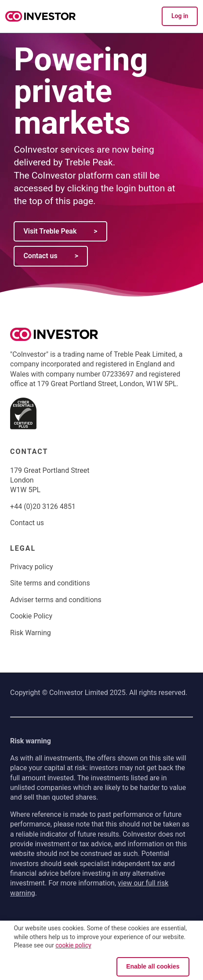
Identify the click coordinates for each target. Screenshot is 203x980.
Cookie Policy (31, 616)
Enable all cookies (153, 966)
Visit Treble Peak (60, 231)
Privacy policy (32, 567)
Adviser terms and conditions (56, 600)
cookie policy (73, 945)
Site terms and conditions (50, 583)
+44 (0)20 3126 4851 (43, 506)
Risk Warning (31, 633)
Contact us (51, 256)
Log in (180, 16)
